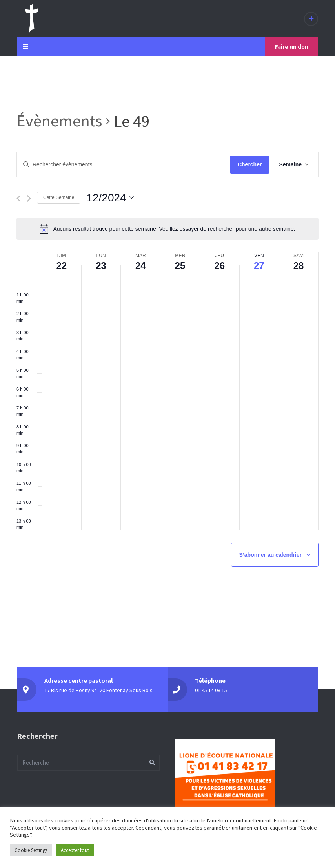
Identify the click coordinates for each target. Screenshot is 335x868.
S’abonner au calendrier (271, 555)
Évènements (59, 121)
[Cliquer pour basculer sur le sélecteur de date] (110, 198)
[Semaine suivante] (29, 198)
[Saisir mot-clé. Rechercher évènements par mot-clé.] (123, 165)
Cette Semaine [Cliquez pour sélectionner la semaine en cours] (59, 197)
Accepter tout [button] (75, 850)
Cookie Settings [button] (31, 850)
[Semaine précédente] (19, 198)
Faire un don (292, 47)
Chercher (250, 164)
